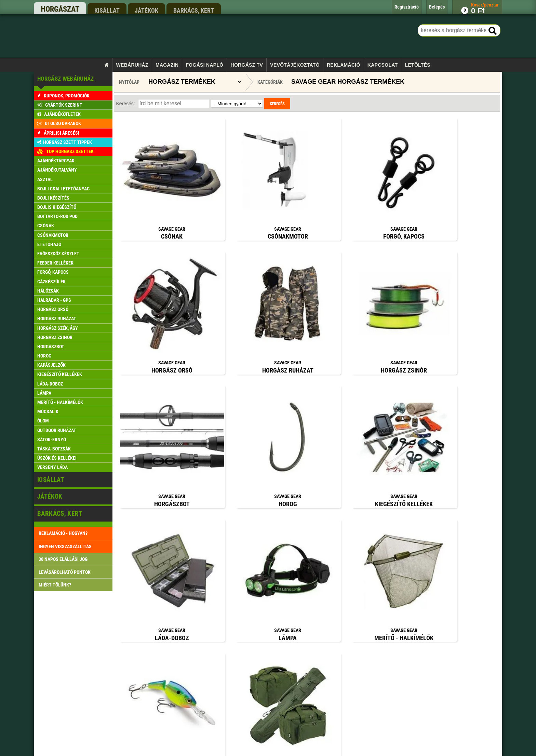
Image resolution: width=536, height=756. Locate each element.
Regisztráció (204, 693)
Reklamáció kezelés (211, 706)
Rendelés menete (208, 640)
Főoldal (200, 614)
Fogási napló (204, 65)
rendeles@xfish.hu (375, 617)
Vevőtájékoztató (295, 65)
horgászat (60, 9)
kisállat (107, 10)
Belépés (200, 680)
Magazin (167, 65)
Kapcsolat (383, 65)
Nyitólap (129, 82)
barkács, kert (194, 10)
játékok (146, 10)
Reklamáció (344, 65)
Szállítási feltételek (210, 653)
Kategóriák (270, 82)
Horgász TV (247, 65)
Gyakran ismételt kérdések (216, 719)
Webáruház (132, 65)
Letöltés (418, 65)
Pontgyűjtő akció (208, 666)
